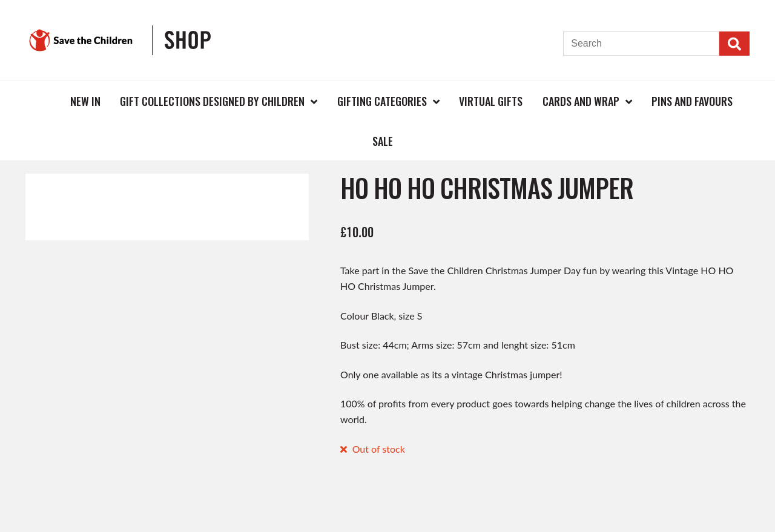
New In (85, 101)
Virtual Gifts (491, 101)
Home (41, 101)
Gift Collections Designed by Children (212, 101)
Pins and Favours (692, 101)
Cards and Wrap (581, 101)
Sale (383, 141)
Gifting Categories (382, 101)
